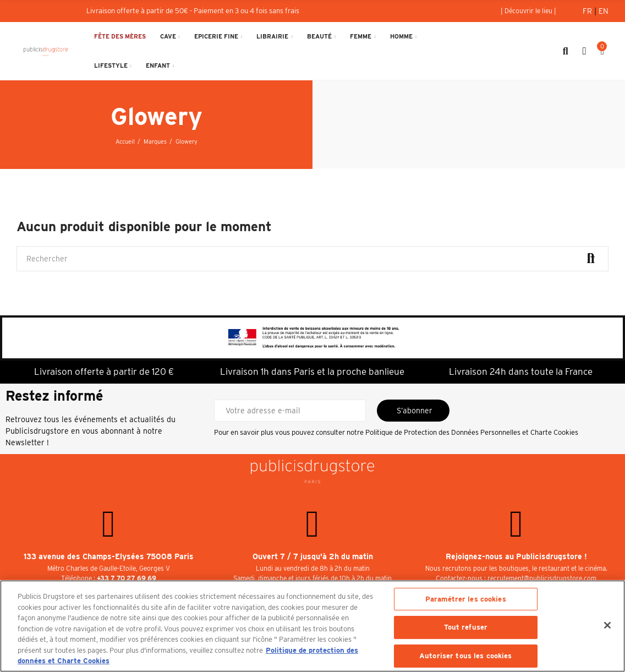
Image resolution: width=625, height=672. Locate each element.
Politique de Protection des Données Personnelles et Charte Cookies (472, 432)
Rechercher (591, 259)
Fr (588, 11)
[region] (312, 626)
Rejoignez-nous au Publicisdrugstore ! (516, 556)
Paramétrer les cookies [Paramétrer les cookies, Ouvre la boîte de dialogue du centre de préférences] (466, 599)
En (604, 11)
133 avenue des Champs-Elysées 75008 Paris (109, 556)
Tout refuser (466, 627)
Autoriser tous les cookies (465, 656)
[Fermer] (607, 625)
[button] (528, 11)
